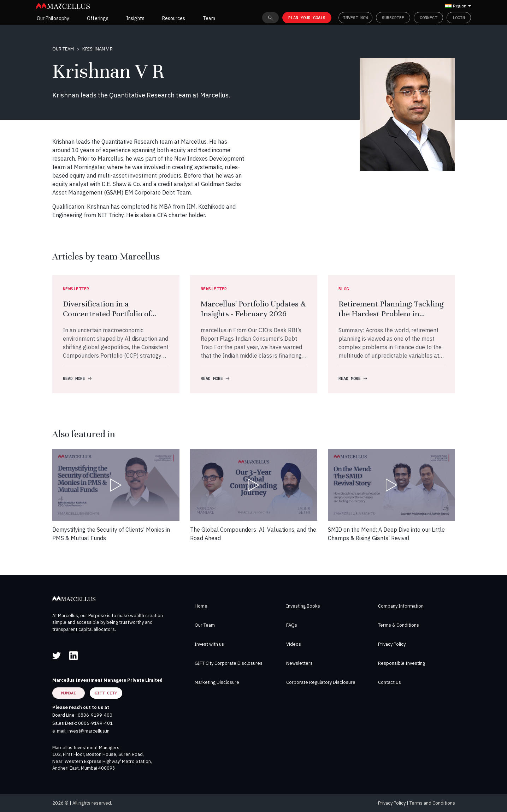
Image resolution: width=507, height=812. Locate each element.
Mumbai (69, 693)
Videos (294, 644)
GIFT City (106, 693)
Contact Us (390, 682)
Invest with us (209, 644)
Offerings (98, 18)
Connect (428, 17)
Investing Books (303, 606)
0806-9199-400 (95, 715)
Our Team (63, 49)
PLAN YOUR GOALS (307, 17)
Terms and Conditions (432, 803)
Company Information (401, 606)
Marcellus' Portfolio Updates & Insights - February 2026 (253, 309)
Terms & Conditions (399, 625)
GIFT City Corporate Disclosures (229, 663)
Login (459, 17)
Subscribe (393, 17)
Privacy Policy (392, 644)
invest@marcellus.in (89, 731)
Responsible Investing (402, 663)
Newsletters (299, 663)
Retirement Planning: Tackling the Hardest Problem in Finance (391, 314)
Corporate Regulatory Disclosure (321, 682)
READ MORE (77, 378)
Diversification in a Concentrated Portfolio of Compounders (107, 314)
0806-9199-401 (95, 723)
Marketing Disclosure (217, 682)
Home (201, 606)
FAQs (292, 625)
